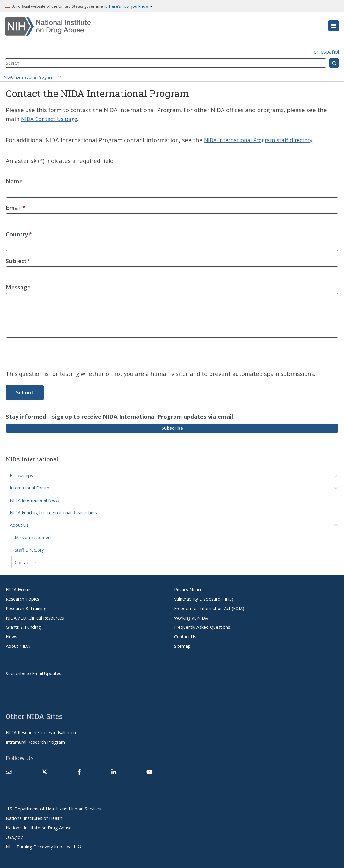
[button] (334, 26)
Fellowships (21, 475)
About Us (19, 525)
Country (17, 234)
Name (14, 181)
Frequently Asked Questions (202, 627)
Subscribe (172, 428)
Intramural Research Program (35, 742)
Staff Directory (29, 550)
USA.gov (14, 837)
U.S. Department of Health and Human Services (53, 809)
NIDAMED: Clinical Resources (35, 618)
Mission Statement (33, 537)
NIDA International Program (28, 77)
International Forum (30, 488)
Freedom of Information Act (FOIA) (209, 608)
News (11, 636)
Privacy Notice (188, 589)
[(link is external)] (44, 772)
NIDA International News (35, 500)
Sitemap (182, 646)
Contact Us (26, 562)
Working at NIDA (191, 618)
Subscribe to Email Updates (34, 673)
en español (326, 52)
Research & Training (26, 608)
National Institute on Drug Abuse (39, 827)
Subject (16, 260)
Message (18, 287)
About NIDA (18, 646)
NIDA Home (18, 589)
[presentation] (52, 357)
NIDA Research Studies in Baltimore (42, 732)
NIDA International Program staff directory (263, 140)
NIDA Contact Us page (52, 119)
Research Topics (22, 599)
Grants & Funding (23, 627)
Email (14, 207)
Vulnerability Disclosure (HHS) (204, 599)
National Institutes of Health (34, 818)
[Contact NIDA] (9, 772)
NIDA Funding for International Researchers (53, 513)
